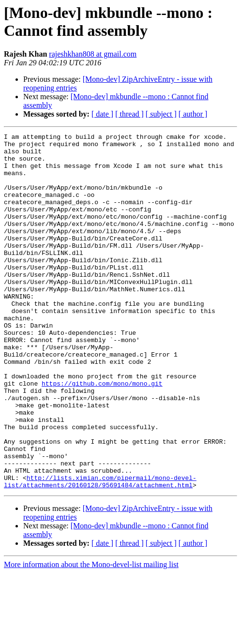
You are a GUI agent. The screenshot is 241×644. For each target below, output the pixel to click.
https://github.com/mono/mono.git (102, 434)
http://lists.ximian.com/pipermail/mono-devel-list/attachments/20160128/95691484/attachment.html (100, 552)
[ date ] (102, 114)
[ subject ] (161, 114)
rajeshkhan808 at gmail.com (93, 54)
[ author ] (193, 114)
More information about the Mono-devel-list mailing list (91, 636)
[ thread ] (129, 114)
